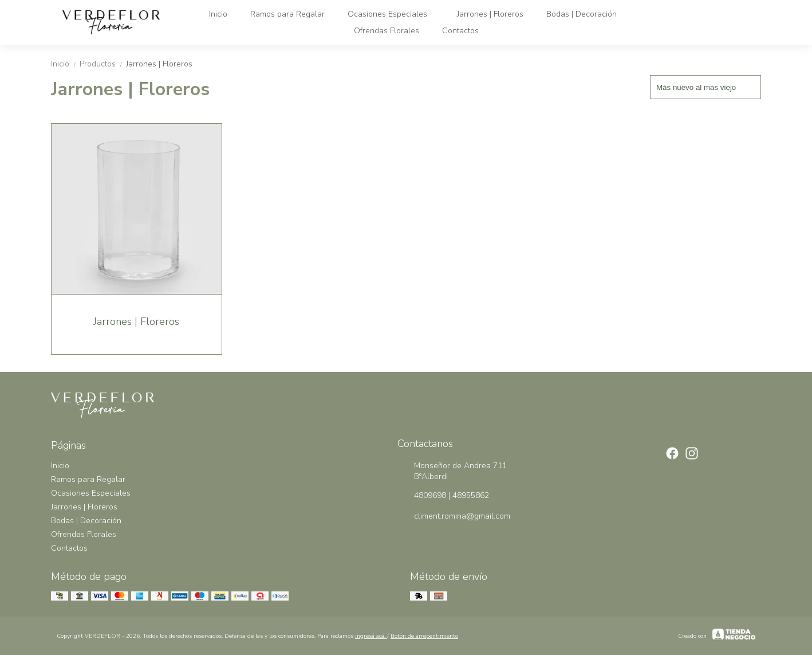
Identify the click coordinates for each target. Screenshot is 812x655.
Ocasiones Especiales (393, 14)
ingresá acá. (371, 636)
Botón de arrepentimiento (424, 636)
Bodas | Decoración (587, 14)
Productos (103, 64)
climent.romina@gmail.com (454, 516)
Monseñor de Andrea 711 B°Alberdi (452, 471)
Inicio (218, 14)
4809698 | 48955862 (443, 496)
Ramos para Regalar (287, 14)
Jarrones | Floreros (490, 14)
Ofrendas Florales (387, 31)
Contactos (460, 31)
